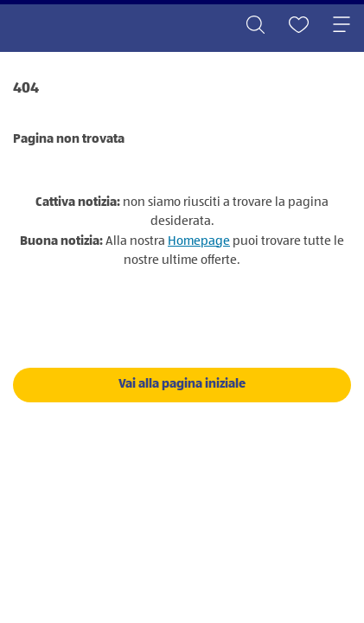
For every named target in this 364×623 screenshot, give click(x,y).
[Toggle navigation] (342, 26)
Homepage (199, 241)
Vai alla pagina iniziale (182, 384)
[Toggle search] (255, 26)
